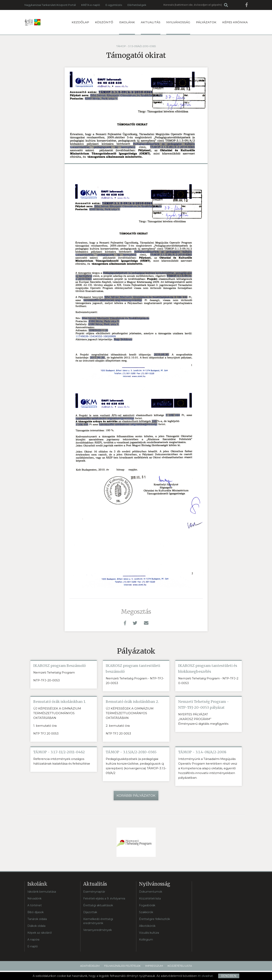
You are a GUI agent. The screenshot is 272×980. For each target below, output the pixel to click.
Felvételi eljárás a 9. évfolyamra (104, 898)
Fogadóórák (147, 905)
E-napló (33, 946)
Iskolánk (127, 27)
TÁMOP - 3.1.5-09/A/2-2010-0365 (136, 46)
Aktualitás (151, 27)
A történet (35, 905)
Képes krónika (235, 22)
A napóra (33, 940)
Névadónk (34, 898)
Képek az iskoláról (40, 933)
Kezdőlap (80, 22)
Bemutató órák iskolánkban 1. (60, 702)
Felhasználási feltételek (122, 966)
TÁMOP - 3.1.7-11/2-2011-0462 (59, 752)
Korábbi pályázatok (136, 795)
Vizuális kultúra (149, 933)
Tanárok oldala (37, 919)
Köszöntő (104, 22)
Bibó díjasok (36, 912)
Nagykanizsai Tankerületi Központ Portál (50, 5)
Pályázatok (206, 22)
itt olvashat (205, 976)
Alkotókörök (147, 926)
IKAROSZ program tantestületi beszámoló (133, 669)
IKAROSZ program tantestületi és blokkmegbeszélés (208, 669)
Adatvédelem (90, 966)
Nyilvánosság (178, 27)
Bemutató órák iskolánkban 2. (132, 702)
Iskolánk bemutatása (42, 892)
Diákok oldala (36, 926)
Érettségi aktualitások (98, 905)
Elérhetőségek (137, 5)
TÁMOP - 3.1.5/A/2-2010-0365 (131, 752)
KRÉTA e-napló (91, 5)
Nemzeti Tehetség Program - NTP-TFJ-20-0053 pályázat (204, 705)
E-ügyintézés (114, 5)
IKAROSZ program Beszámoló (60, 666)
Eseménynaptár (94, 892)
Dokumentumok (151, 892)
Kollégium (146, 940)
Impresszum (154, 966)
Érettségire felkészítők (155, 919)
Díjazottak (90, 912)
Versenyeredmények (98, 930)
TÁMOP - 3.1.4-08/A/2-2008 (202, 752)
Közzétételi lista (150, 898)
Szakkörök (146, 912)
